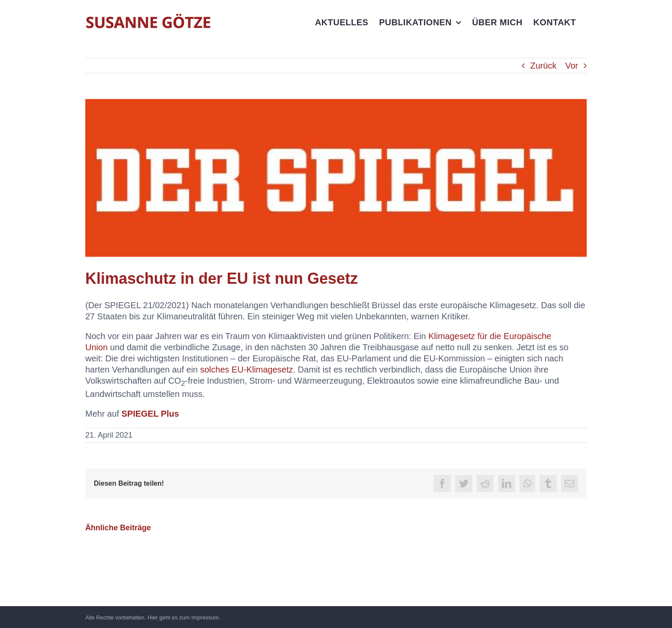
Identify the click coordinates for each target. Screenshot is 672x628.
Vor (572, 66)
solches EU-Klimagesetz (247, 370)
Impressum (205, 617)
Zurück (543, 66)
